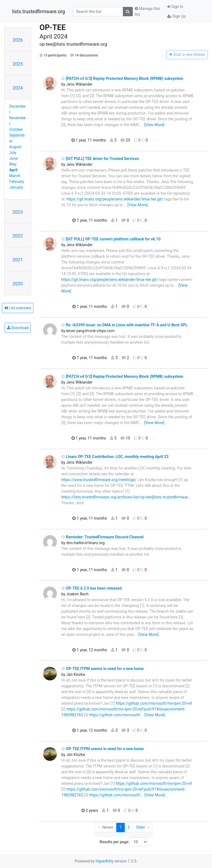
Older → (143, 827)
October (16, 129)
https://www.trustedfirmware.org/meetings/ (99, 480)
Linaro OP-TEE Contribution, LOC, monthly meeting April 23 (115, 457)
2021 (18, 260)
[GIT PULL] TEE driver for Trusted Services (100, 159)
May (13, 164)
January (16, 187)
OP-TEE (53, 27)
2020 (18, 284)
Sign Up (177, 16)
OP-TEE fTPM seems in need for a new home (103, 669)
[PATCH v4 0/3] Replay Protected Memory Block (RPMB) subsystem (122, 376)
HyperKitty (104, 861)
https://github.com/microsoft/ (115, 715)
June (14, 158)
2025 (18, 64)
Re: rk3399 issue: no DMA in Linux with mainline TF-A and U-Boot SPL (124, 325)
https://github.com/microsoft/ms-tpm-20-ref (154, 703)
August (15, 147)
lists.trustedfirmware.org (39, 12)
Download (18, 328)
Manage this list (147, 11)
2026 (18, 40)
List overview (18, 308)
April (14, 170)
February (17, 181)
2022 (18, 236)
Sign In (175, 7)
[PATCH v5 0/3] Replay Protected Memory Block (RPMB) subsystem (122, 78)
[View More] (154, 125)
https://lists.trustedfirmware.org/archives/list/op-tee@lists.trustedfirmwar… (126, 497)
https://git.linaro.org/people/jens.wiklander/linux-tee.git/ (115, 199)
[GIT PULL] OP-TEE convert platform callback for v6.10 (111, 239)
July (13, 153)
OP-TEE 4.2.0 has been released (92, 588)
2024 (18, 88)
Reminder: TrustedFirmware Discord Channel (102, 537)
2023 (18, 212)
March (15, 176)
